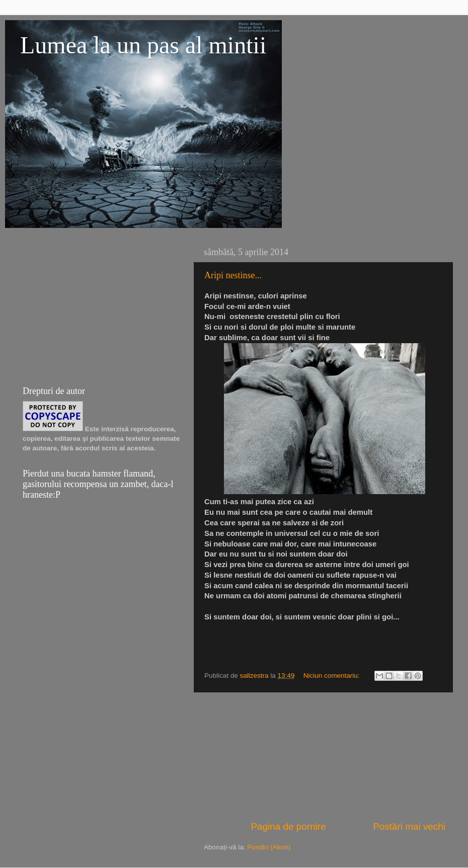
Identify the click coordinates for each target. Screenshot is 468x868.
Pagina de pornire (289, 826)
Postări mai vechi (409, 826)
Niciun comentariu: (333, 676)
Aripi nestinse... (233, 275)
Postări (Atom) (269, 847)
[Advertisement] (325, 756)
